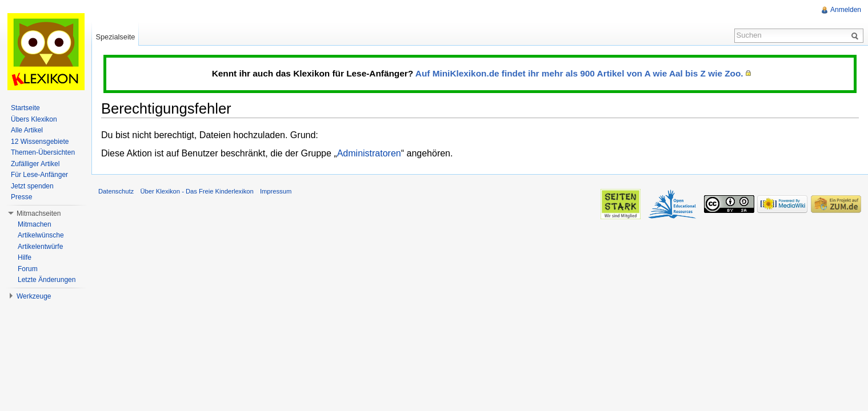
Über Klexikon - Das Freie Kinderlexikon (197, 191)
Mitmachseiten (39, 213)
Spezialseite (115, 37)
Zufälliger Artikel (35, 164)
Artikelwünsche (41, 235)
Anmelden (846, 10)
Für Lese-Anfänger (39, 175)
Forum (28, 269)
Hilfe (25, 257)
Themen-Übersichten (43, 152)
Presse (21, 197)
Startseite (25, 108)
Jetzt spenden (32, 186)
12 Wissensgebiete (40, 142)
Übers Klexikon (34, 119)
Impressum (276, 191)
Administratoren (369, 153)
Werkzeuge (34, 296)
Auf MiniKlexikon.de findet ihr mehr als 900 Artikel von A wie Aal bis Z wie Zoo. (579, 73)
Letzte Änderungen (47, 280)
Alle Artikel (27, 130)
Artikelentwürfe (40, 247)
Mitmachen (35, 224)
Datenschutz (116, 191)
